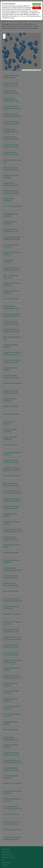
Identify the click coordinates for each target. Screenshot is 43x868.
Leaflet (24, 70)
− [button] (4, 38)
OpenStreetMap (31, 70)
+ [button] (4, 35)
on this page (22, 16)
